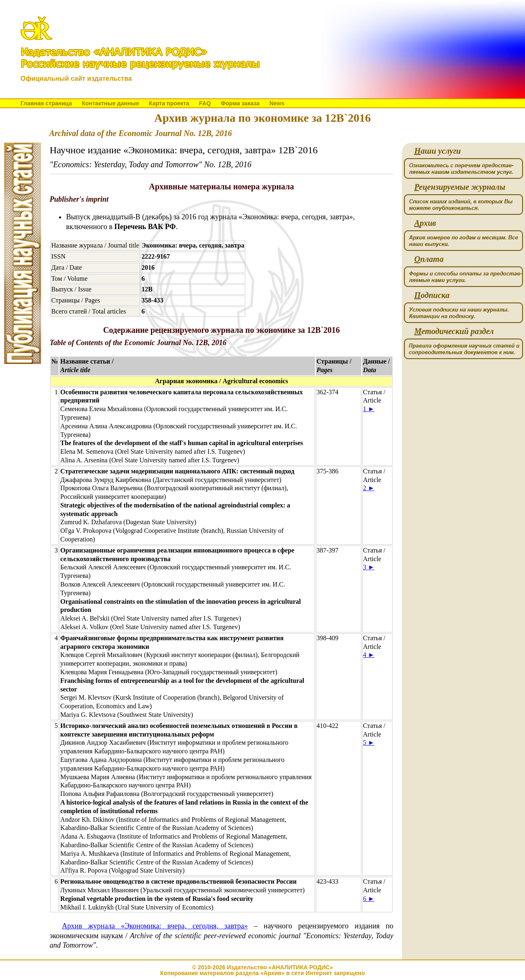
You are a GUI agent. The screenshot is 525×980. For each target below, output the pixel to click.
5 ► (369, 742)
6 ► (369, 899)
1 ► (369, 409)
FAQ (205, 103)
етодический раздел (454, 331)
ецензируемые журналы (460, 187)
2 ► (369, 488)
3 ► (369, 567)
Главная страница (46, 103)
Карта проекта (169, 103)
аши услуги (437, 151)
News (277, 103)
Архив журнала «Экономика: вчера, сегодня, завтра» (155, 926)
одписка (432, 295)
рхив (425, 223)
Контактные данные (110, 103)
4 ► (369, 655)
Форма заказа (240, 103)
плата (429, 259)
